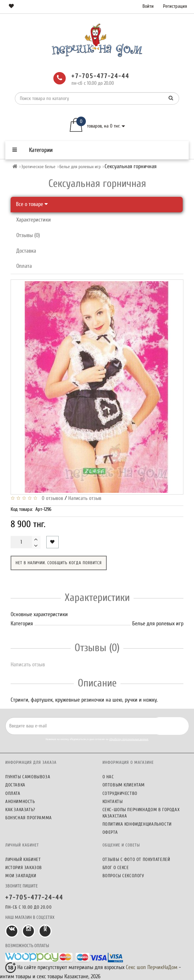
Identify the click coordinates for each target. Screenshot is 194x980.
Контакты (113, 801)
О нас (108, 777)
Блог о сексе (116, 867)
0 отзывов (51, 498)
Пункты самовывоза (28, 777)
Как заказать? (20, 810)
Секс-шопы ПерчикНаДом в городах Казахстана (141, 813)
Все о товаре (32, 204)
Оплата (24, 266)
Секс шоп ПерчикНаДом (152, 967)
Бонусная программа (29, 818)
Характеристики (34, 220)
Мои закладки (21, 876)
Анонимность (20, 801)
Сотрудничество (120, 793)
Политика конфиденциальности (137, 824)
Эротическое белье (38, 167)
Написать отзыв (85, 498)
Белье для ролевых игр (80, 167)
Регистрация (175, 6)
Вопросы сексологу (123, 876)
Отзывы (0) (28, 235)
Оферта (110, 832)
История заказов (24, 867)
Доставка (26, 251)
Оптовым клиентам (124, 785)
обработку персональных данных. (129, 739)
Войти (148, 6)
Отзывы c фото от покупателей (136, 859)
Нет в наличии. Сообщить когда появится (59, 563)
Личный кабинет (23, 859)
